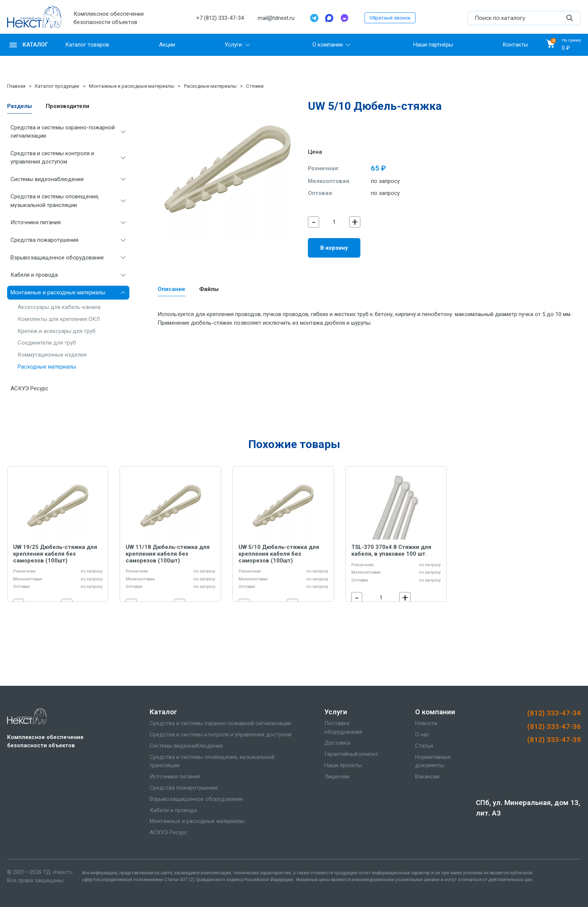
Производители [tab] (67, 106)
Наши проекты (343, 765)
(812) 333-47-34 (554, 713)
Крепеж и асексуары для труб (57, 331)
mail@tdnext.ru (276, 18)
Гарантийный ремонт (351, 754)
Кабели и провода (34, 275)
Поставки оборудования (343, 727)
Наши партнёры (433, 45)
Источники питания (36, 222)
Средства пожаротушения (44, 240)
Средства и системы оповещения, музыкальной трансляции (55, 201)
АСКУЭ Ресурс (29, 388)
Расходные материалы (210, 86)
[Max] (329, 18)
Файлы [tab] (209, 289)
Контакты (515, 45)
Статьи (424, 746)
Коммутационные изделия (52, 355)
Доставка (337, 743)
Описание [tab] (171, 289)
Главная (16, 86)
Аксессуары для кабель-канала (59, 307)
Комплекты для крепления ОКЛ (59, 319)
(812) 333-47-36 (554, 727)
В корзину (334, 248)
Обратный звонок (390, 18)
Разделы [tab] (19, 106)
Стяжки (255, 86)
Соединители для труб (47, 343)
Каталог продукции (57, 86)
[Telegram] (314, 18)
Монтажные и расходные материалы (132, 86)
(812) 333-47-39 (554, 740)
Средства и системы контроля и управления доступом (52, 157)
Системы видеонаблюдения (47, 179)
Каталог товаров (87, 45)
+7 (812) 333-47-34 (220, 18)
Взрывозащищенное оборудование (57, 258)
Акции (167, 45)
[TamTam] (344, 18)
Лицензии (337, 777)
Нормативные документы (433, 761)
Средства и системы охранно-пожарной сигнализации (63, 132)
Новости (426, 723)
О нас (422, 735)
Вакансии (427, 777)
